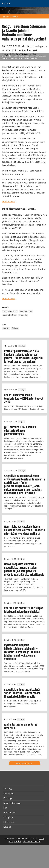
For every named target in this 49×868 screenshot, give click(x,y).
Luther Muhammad (10, 311)
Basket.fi (6, 17)
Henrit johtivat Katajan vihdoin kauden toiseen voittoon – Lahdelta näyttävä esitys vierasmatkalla (24, 530)
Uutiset (15, 17)
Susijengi (8, 789)
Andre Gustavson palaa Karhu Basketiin (21, 726)
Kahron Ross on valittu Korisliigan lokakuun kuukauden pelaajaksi (24, 610)
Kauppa (7, 827)
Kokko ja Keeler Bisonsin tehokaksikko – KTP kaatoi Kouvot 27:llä (24, 399)
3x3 (5, 808)
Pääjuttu (15, 328)
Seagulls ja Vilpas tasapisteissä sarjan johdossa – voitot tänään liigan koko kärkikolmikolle (22, 693)
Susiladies (8, 793)
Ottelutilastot (9, 201)
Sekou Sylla (23, 315)
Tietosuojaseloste (32, 841)
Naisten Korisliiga (12, 803)
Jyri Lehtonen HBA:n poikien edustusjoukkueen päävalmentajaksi (20, 431)
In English (8, 817)
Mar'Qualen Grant (9, 315)
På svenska (9, 822)
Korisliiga (6, 328)
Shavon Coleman (26, 311)
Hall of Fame (9, 813)
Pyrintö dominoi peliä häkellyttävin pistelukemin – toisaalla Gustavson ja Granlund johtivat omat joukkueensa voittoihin (22, 652)
